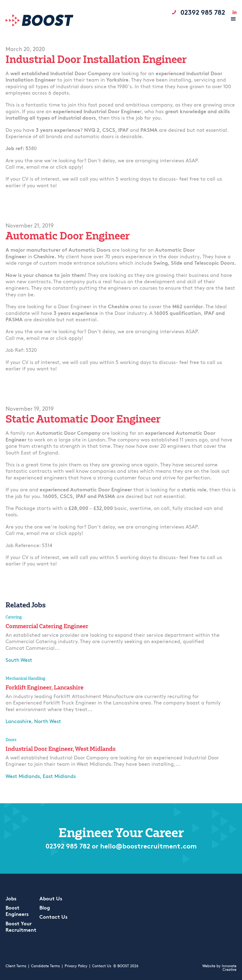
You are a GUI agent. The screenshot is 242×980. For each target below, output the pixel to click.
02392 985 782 (68, 847)
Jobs (11, 899)
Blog (45, 908)
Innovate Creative (229, 968)
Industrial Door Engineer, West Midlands (60, 749)
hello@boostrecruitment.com (148, 847)
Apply (14, 672)
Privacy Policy (76, 966)
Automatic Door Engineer (68, 236)
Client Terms (16, 966)
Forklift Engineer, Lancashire (45, 687)
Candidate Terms (46, 966)
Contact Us (53, 917)
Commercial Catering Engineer (47, 626)
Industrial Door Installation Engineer (96, 59)
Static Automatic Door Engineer (83, 419)
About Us (51, 899)
